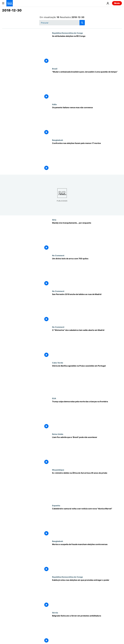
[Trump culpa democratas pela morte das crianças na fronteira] (87, 415)
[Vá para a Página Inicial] (10, 3)
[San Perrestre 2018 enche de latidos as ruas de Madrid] (87, 308)
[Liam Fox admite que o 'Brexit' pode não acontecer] (87, 451)
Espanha (56, 505)
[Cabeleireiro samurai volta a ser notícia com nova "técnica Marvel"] (87, 522)
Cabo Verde (58, 363)
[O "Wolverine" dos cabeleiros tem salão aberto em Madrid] (87, 344)
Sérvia (55, 613)
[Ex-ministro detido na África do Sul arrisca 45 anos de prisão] (87, 487)
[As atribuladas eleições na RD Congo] (87, 50)
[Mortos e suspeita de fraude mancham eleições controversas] (87, 558)
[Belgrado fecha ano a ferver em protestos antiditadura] (87, 629)
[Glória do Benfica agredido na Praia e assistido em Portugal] (87, 379)
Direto (117, 3)
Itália (54, 104)
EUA (54, 398)
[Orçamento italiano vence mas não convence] (87, 121)
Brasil (55, 69)
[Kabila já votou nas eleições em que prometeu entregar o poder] (87, 594)
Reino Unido (58, 434)
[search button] (82, 23)
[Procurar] (62, 23)
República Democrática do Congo (68, 33)
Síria (54, 220)
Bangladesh (58, 140)
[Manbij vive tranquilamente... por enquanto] (87, 236)
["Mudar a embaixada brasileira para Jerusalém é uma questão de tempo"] (87, 85)
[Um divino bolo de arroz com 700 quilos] (87, 272)
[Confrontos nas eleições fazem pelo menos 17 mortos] (87, 157)
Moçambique (58, 470)
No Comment (58, 255)
